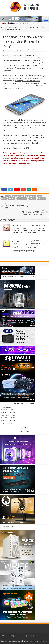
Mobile (17, 27)
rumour (32, 199)
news (4, 199)
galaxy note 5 (18, 196)
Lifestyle (9, 27)
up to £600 (7, 407)
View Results (24, 431)
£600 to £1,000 (8, 410)
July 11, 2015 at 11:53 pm (39, 225)
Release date (22, 199)
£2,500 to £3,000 (9, 420)
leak (40, 196)
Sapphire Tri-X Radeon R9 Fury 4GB (17, 206)
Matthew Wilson (10, 50)
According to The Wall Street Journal (27, 81)
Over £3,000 (7, 423)
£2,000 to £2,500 (9, 418)
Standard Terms (41, 641)
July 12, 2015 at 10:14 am (39, 241)
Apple (8, 196)
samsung (42, 199)
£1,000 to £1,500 (9, 412)
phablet (12, 199)
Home (2, 27)
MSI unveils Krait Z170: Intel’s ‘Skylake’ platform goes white (32, 212)
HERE (27, 148)
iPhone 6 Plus (31, 196)
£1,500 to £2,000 (9, 415)
